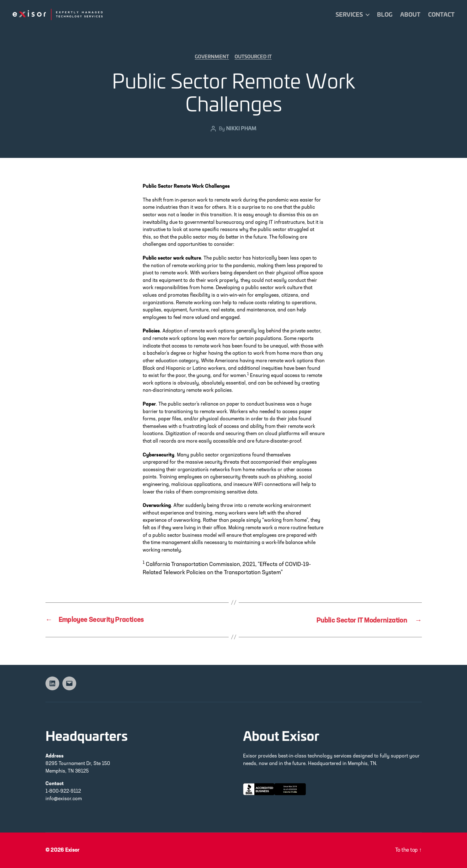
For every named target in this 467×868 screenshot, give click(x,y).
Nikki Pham (241, 129)
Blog (385, 14)
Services (349, 14)
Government (212, 57)
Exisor (73, 850)
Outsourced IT (254, 57)
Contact (441, 14)
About (410, 14)
